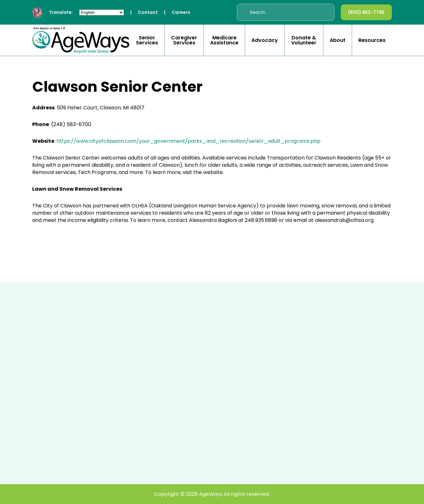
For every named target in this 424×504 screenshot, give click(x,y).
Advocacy (265, 40)
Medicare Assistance (224, 40)
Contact (148, 12)
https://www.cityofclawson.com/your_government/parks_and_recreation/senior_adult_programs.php (189, 141)
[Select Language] (102, 12)
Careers (181, 12)
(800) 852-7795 (366, 12)
